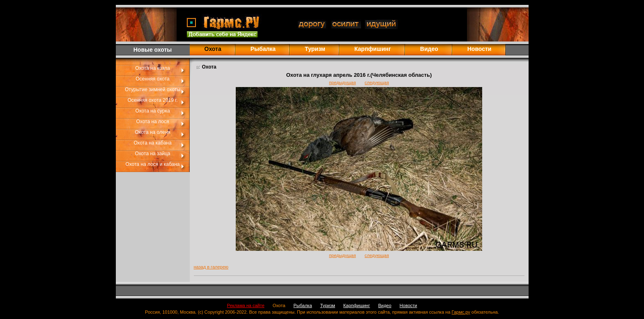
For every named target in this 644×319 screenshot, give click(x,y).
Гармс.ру (461, 312)
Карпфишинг (373, 49)
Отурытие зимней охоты (153, 90)
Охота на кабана (152, 143)
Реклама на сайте (246, 305)
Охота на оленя (153, 132)
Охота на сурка (152, 111)
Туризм (315, 49)
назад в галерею (211, 267)
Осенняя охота (152, 79)
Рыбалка (263, 49)
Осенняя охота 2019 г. (152, 100)
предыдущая (342, 83)
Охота (279, 305)
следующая (377, 83)
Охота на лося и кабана (153, 164)
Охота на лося (153, 122)
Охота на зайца (153, 154)
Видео (429, 49)
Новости (480, 49)
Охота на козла (152, 68)
